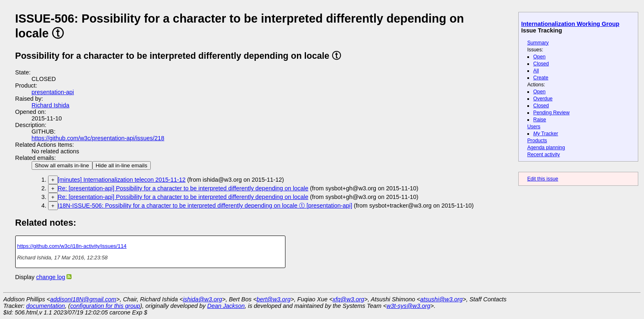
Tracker (546, 134)
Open (539, 57)
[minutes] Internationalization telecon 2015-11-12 (122, 180)
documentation (46, 306)
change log (51, 277)
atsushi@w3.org (441, 299)
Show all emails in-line (62, 165)
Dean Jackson (226, 306)
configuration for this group (105, 306)
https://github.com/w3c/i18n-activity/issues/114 (72, 246)
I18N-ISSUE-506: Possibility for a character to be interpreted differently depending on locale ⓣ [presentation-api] (205, 206)
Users (534, 127)
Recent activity (544, 155)
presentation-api (53, 92)
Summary (538, 43)
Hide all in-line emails (122, 165)
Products (537, 141)
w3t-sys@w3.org (408, 306)
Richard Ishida (51, 105)
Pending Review (551, 113)
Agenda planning (546, 148)
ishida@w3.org (202, 299)
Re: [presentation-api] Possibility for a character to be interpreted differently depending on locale (183, 188)
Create (541, 78)
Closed (541, 64)
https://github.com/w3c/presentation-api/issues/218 (98, 138)
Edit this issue (543, 179)
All (536, 71)
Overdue (543, 99)
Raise (539, 120)
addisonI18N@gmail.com (83, 299)
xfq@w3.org (348, 299)
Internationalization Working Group (570, 24)
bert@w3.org (274, 299)
